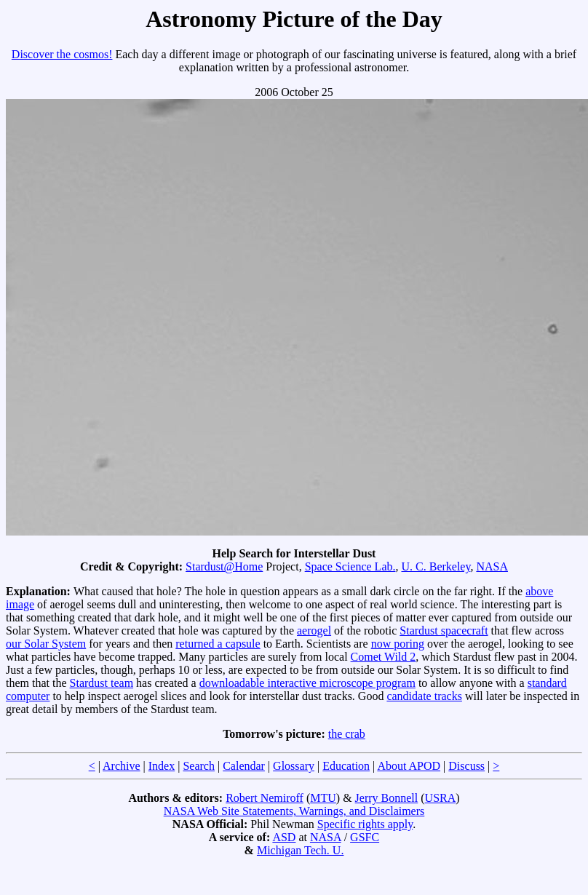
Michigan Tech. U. (300, 850)
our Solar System (46, 644)
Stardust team (102, 683)
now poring (398, 644)
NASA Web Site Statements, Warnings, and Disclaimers (294, 811)
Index (162, 766)
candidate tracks (424, 696)
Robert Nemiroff (265, 798)
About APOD (409, 766)
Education (346, 766)
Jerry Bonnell (387, 798)
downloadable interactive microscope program (307, 683)
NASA (492, 566)
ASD (284, 837)
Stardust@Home (224, 566)
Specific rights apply (365, 824)
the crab (347, 734)
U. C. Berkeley (436, 566)
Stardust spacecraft (444, 631)
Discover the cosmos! (62, 54)
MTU (323, 798)
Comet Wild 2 (384, 657)
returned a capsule (218, 644)
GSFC (365, 837)
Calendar (244, 766)
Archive (122, 766)
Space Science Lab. (350, 566)
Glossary (294, 766)
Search (199, 766)
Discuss (466, 766)
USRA (441, 798)
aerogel (314, 631)
